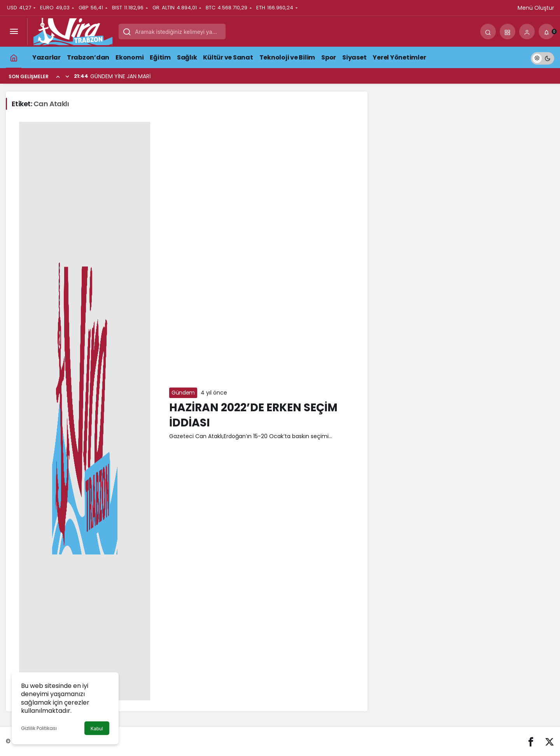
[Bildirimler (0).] (546, 32)
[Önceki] (58, 76)
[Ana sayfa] (14, 57)
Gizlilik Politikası (39, 728)
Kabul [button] (97, 729)
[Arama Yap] (488, 32)
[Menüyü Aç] (14, 32)
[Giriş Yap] (527, 32)
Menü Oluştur (536, 8)
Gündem (183, 393)
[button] (507, 32)
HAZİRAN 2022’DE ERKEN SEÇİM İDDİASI (253, 415)
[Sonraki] (67, 76)
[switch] (542, 57)
